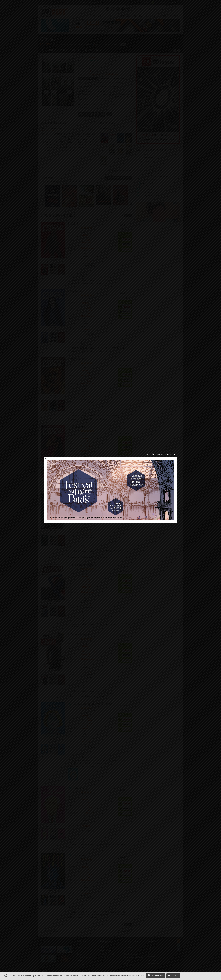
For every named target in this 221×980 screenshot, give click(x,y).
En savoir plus (156, 975)
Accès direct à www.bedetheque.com (162, 454)
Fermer (173, 975)
